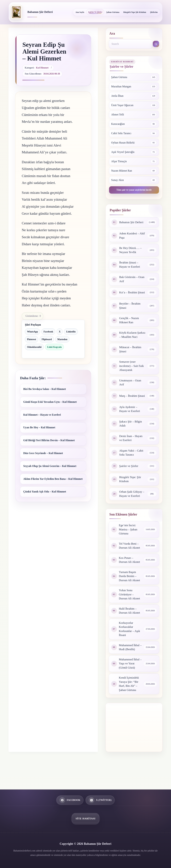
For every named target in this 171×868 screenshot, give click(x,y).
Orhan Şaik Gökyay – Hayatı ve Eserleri (132, 509)
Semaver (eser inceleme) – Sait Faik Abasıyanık (132, 376)
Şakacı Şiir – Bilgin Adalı (131, 438)
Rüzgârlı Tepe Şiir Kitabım (135, 12)
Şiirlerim (154, 12)
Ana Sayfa (80, 12)
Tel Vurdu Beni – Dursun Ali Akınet (130, 562)
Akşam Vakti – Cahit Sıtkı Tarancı (132, 468)
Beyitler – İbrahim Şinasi (130, 310)
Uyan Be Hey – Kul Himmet (39, 427)
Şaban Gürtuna (113, 12)
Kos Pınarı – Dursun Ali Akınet (130, 577)
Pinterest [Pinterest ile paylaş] (31, 339)
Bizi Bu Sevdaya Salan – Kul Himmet (45, 389)
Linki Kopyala (55, 347)
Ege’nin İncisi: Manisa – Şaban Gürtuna (129, 545)
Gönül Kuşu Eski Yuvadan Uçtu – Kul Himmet (50, 402)
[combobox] (131, 44)
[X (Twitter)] (100, 800)
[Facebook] (70, 800)
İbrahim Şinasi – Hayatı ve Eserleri (130, 265)
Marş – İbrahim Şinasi (129, 408)
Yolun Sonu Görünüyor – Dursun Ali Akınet (130, 612)
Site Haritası (86, 819)
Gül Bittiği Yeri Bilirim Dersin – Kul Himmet (49, 440)
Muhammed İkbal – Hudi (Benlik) (130, 666)
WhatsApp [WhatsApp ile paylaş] (32, 332)
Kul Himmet (42, 68)
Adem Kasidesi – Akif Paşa (130, 236)
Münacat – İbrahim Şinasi (131, 359)
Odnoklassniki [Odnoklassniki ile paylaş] (34, 347)
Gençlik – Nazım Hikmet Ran (130, 325)
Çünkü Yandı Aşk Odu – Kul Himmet (45, 492)
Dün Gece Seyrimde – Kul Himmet (43, 453)
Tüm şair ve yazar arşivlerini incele (134, 190)
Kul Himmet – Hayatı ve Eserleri (42, 415)
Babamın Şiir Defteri (40, 12)
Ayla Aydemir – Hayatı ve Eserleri (130, 423)
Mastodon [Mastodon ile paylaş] (62, 339)
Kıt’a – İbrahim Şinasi (129, 295)
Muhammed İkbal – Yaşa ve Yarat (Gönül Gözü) (130, 683)
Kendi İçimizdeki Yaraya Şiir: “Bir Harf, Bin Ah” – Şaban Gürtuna (129, 704)
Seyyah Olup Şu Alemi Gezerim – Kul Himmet (50, 466)
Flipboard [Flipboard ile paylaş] (47, 339)
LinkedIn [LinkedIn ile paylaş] (71, 332)
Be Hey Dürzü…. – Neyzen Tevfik (131, 251)
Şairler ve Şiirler (95, 12)
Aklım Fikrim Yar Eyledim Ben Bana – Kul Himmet (53, 479)
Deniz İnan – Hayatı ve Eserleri (131, 453)
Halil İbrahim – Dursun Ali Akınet (130, 629)
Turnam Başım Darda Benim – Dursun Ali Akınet (130, 593)
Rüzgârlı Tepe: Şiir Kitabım (131, 494)
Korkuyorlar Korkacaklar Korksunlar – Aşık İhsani (130, 648)
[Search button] (156, 44)
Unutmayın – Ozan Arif (131, 393)
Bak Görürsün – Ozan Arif (129, 280)
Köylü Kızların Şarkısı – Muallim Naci (130, 342)
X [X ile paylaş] (60, 332)
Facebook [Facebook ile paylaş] (48, 332)
